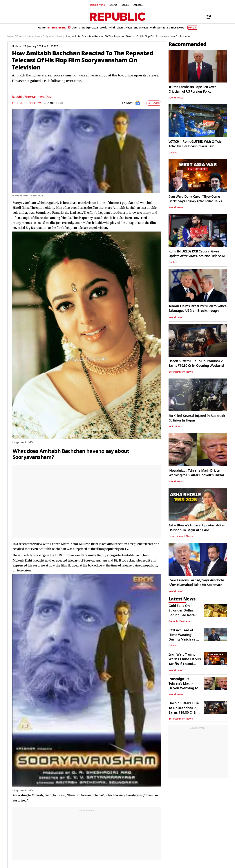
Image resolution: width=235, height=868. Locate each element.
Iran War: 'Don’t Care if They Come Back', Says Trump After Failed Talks (195, 199)
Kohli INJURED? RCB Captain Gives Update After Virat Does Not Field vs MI (197, 254)
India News (175, 427)
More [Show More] (192, 28)
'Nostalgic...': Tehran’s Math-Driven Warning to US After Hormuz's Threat (196, 473)
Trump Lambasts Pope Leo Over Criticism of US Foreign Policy (192, 89)
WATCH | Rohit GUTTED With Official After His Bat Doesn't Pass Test (195, 144)
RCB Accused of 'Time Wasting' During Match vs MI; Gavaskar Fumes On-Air (185, 640)
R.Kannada (137, 5)
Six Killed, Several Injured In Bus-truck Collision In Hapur (197, 418)
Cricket (173, 153)
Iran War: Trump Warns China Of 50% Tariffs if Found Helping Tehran (185, 661)
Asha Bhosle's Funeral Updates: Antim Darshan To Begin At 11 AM (197, 528)
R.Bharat (112, 5)
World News (176, 98)
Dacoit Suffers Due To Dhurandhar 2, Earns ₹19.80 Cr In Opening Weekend (196, 363)
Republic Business (179, 621)
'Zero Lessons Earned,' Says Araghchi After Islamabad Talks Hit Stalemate (196, 583)
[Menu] (207, 17)
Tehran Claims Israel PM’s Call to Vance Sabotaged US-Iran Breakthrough (197, 308)
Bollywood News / (53, 37)
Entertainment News (27, 103)
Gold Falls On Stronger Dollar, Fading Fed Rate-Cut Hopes (185, 613)
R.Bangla (124, 5)
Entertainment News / (29, 37)
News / (11, 37)
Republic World (97, 5)
